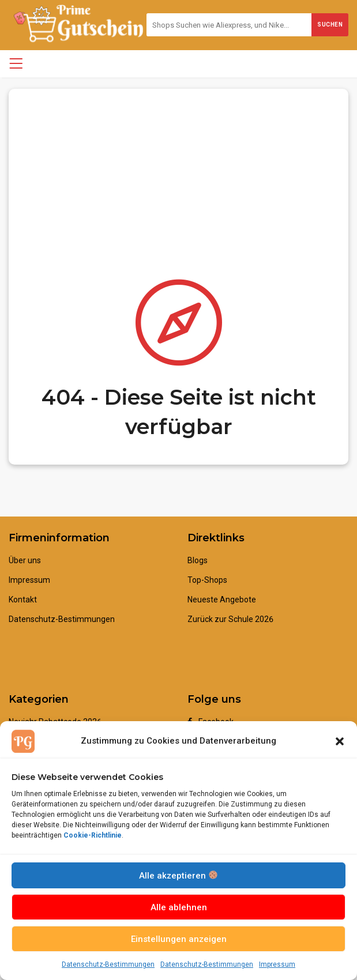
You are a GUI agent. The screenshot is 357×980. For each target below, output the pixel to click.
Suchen (330, 24)
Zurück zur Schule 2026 (230, 619)
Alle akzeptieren (178, 876)
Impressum (277, 964)
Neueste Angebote (222, 600)
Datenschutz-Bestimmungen (108, 964)
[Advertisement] (178, 169)
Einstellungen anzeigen (179, 939)
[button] (340, 741)
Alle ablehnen (179, 907)
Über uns (25, 560)
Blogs (198, 560)
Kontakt (23, 600)
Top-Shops (207, 580)
